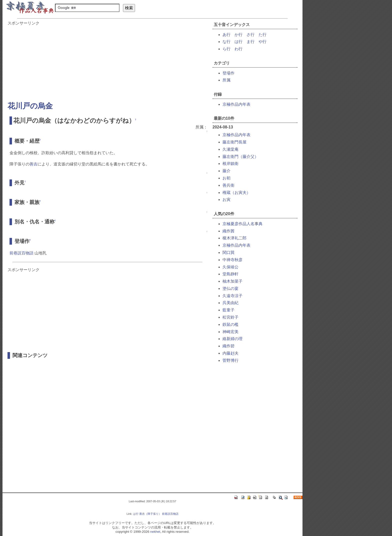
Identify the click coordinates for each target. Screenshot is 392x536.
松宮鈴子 (230, 317)
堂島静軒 (230, 274)
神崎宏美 (230, 332)
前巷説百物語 (21, 253)
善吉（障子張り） (150, 514)
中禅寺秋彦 (232, 260)
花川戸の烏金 (30, 106)
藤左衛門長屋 (234, 142)
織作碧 (228, 346)
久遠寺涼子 (232, 296)
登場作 (228, 73)
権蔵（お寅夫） (236, 193)
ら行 (226, 49)
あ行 (226, 35)
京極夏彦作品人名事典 (242, 224)
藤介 (226, 171)
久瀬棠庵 (230, 149)
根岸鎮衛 (230, 164)
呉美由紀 (230, 303)
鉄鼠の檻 (230, 324)
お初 (226, 178)
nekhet (155, 532)
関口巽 (228, 253)
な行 (226, 42)
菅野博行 (230, 360)
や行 (262, 42)
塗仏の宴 (230, 288)
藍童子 (228, 310)
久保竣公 (230, 267)
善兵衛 (228, 185)
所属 (226, 80)
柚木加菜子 (232, 281)
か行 (238, 35)
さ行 (250, 35)
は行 (238, 42)
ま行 (250, 42)
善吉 (33, 164)
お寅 (226, 200)
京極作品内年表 (236, 104)
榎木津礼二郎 (234, 238)
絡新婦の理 (232, 339)
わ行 (238, 49)
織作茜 (228, 231)
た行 (262, 35)
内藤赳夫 (230, 353)
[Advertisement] (107, 61)
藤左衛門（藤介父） (240, 157)
